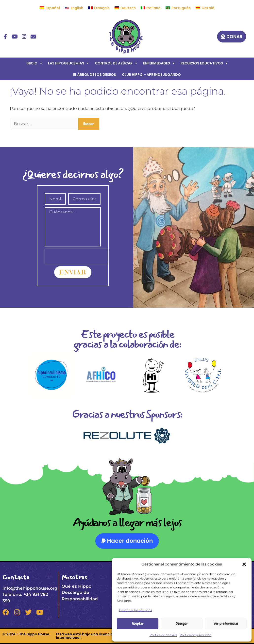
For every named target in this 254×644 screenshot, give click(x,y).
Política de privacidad (195, 635)
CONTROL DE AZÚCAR (116, 63)
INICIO (34, 63)
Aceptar (138, 624)
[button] (244, 564)
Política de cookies (163, 635)
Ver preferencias (226, 624)
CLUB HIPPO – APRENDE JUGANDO (151, 75)
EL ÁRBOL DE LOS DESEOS (95, 75)
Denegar (182, 624)
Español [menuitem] (53, 8)
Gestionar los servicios (136, 610)
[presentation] (76, 256)
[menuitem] (50, 8)
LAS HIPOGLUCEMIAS (68, 63)
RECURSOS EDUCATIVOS (204, 63)
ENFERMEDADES (159, 63)
